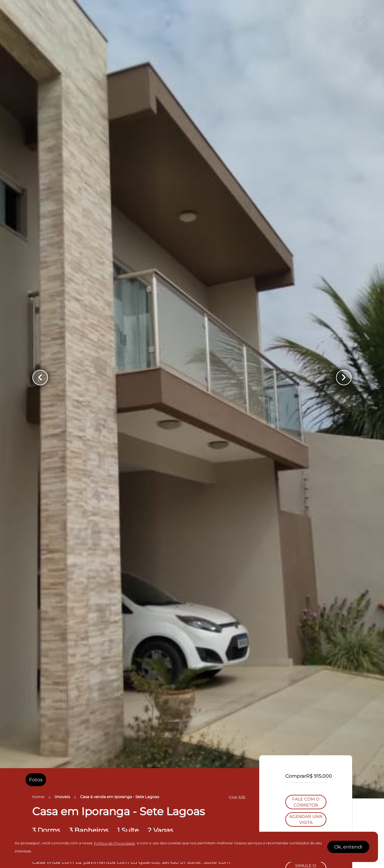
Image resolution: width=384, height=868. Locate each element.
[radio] (36, 780)
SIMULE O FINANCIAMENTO (306, 487)
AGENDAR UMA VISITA (306, 438)
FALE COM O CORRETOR (306, 421)
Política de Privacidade (114, 843)
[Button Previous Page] (40, 377)
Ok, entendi (348, 847)
